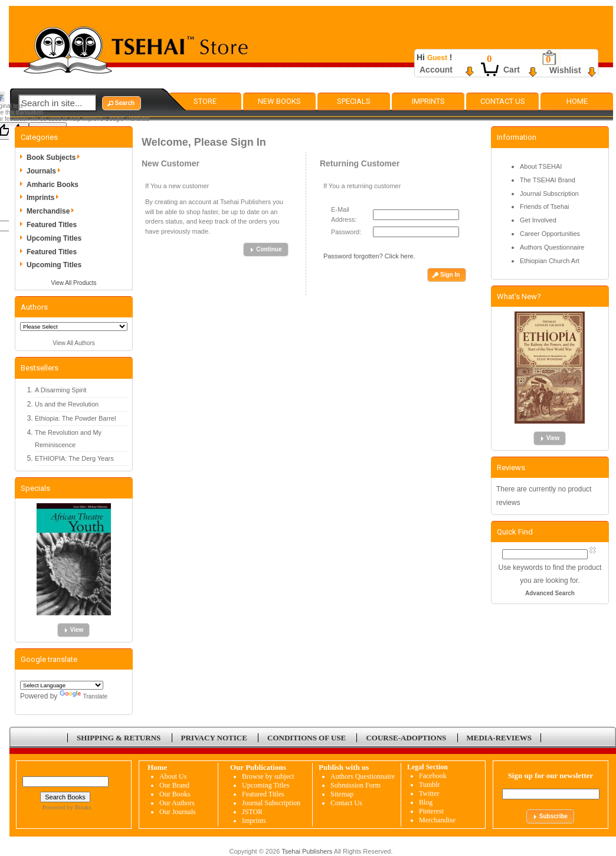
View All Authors (74, 343)
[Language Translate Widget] (62, 685)
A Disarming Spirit (60, 390)
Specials (354, 101)
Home (577, 101)
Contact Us (503, 101)
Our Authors (177, 803)
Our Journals (178, 812)
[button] (122, 103)
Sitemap (342, 794)
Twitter (429, 793)
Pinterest (431, 811)
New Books (279, 101)
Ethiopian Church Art (550, 261)
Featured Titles (52, 225)
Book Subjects (55, 158)
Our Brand (174, 785)
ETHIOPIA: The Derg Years (74, 458)
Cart (512, 70)
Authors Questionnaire (552, 247)
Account (436, 70)
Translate (83, 696)
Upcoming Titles (54, 238)
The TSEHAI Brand (548, 180)
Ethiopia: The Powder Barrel (75, 418)
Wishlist (565, 70)
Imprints (428, 101)
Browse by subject (268, 776)
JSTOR (252, 812)
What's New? (519, 296)
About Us (173, 776)
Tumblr (430, 785)
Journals (45, 171)
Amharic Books (53, 185)
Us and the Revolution (67, 404)
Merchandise (52, 211)
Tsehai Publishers (307, 851)
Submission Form (355, 785)
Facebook (433, 776)
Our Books (175, 794)
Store (205, 101)
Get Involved (538, 220)
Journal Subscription (549, 193)
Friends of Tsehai (545, 206)
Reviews (511, 468)
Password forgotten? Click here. (369, 256)
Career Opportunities (550, 234)
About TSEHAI (541, 166)
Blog (426, 802)
